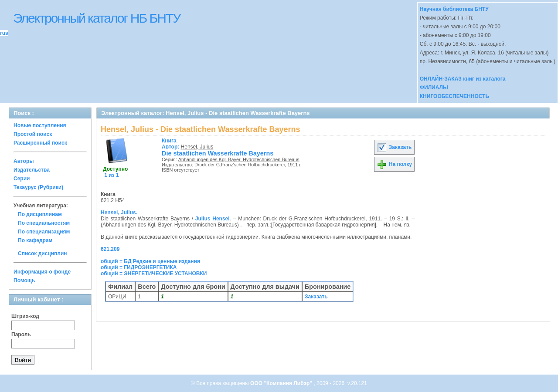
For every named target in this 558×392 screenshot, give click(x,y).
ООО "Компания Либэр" (282, 383)
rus (4, 33)
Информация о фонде (42, 272)
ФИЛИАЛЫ (434, 88)
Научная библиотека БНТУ (454, 9)
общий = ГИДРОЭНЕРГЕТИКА (139, 267)
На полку (394, 164)
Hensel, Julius (197, 147)
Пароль (21, 335)
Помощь (24, 280)
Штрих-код (25, 316)
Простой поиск (33, 134)
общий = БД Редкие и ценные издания (150, 261)
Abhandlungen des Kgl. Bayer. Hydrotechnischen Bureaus (239, 159)
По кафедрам (35, 240)
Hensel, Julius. (119, 213)
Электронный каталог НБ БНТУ (97, 18)
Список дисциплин (43, 253)
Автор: (171, 144)
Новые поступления (40, 125)
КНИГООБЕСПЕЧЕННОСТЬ (454, 96)
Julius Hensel (213, 219)
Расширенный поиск (40, 143)
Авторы (24, 161)
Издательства (32, 170)
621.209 (110, 249)
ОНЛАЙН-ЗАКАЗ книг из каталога (463, 79)
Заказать (394, 147)
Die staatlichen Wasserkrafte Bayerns (218, 153)
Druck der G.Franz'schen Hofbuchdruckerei (240, 165)
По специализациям (44, 232)
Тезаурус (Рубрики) (38, 187)
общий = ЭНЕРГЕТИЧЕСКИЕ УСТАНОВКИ (154, 274)
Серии (22, 179)
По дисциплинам (40, 214)
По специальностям (44, 223)
